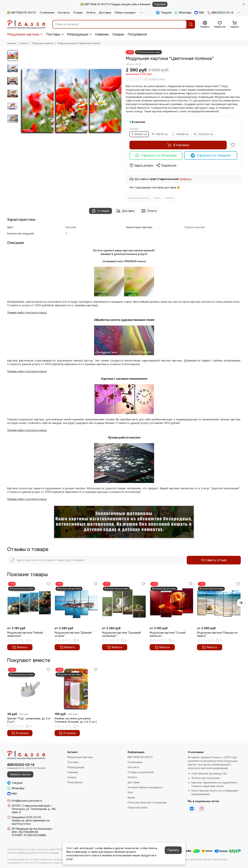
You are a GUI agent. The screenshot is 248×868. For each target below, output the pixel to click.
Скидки (118, 34)
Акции (131, 797)
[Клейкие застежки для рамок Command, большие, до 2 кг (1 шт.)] (77, 689)
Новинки (102, 34)
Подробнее (160, 4)
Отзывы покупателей (141, 772)
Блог (130, 792)
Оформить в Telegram (211, 155)
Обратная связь (138, 808)
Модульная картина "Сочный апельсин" (168, 634)
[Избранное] (220, 24)
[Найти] (191, 24)
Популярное (137, 34)
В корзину (178, 145)
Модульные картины (23, 34)
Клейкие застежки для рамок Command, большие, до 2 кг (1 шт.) (76, 720)
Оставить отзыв (214, 560)
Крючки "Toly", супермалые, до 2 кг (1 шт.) (29, 720)
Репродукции (78, 34)
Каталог (24, 43)
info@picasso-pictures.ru (27, 801)
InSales (55, 853)
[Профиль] (205, 24)
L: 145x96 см (181, 134)
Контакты (64, 13)
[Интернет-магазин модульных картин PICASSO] (26, 24)
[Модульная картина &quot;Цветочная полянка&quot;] (71, 101)
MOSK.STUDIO (26, 853)
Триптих (170, 198)
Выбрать (20, 647)
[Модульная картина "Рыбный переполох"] (29, 603)
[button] (241, 603)
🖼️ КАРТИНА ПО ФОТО (22, 13)
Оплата (91, 13)
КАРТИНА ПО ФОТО (140, 757)
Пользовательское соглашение (147, 803)
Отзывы (78, 13)
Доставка (105, 13)
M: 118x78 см (160, 134)
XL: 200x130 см (203, 134)
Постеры (53, 34)
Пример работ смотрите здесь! (27, 430)
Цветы (157, 198)
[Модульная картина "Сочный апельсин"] (171, 603)
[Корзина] (234, 24)
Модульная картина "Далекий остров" (73, 634)
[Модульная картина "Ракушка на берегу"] (219, 603)
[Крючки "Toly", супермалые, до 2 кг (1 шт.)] (29, 689)
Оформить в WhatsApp (156, 155)
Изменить (186, 179)
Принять (173, 850)
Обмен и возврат (125, 13)
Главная (12, 43)
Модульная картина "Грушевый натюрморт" (121, 634)
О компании (47, 13)
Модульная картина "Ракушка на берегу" (217, 634)
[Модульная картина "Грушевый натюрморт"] (124, 603)
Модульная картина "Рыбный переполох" (25, 634)
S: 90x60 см (139, 134)
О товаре (100, 211)
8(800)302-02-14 (220, 13)
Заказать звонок (20, 774)
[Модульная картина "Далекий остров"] (77, 603)
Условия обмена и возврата (145, 787)
